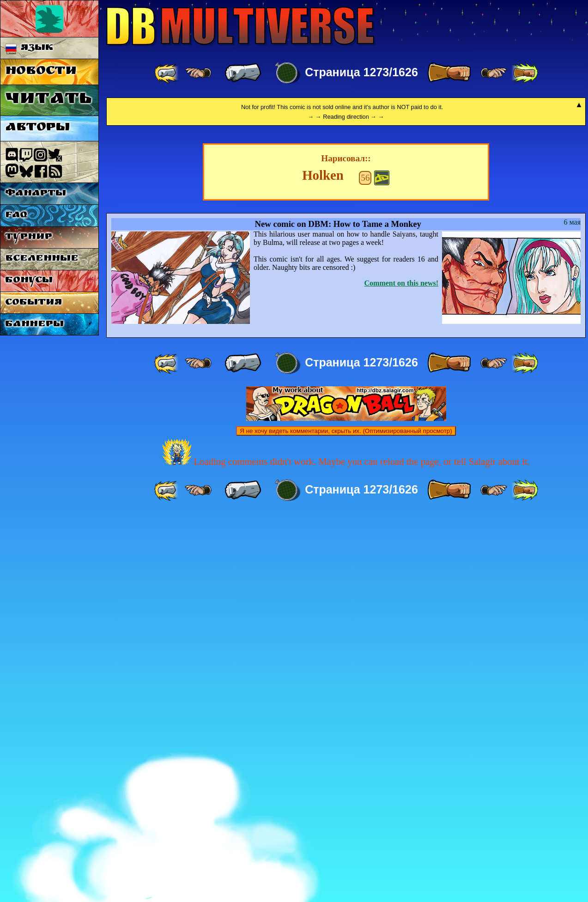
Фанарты (36, 194)
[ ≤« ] (198, 73)
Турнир (29, 237)
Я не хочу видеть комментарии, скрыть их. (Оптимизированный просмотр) (346, 817)
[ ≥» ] (494, 73)
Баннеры (34, 325)
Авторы (37, 128)
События (33, 303)
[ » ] (449, 73)
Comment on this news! (401, 669)
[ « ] (243, 73)
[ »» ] (525, 73)
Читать (48, 100)
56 (365, 564)
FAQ (16, 216)
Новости (41, 72)
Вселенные (42, 259)
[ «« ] (167, 73)
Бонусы (29, 281)
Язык (29, 48)
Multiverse (241, 26)
